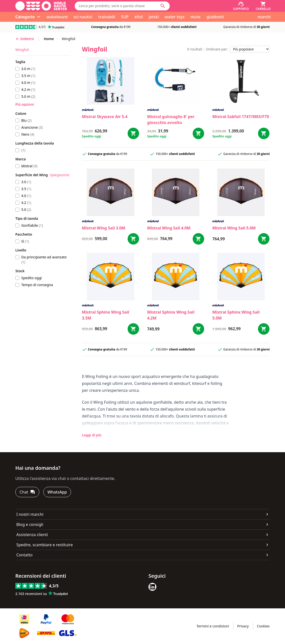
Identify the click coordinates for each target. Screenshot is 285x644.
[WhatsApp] (57, 492)
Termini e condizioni (213, 626)
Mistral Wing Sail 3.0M (104, 228)
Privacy (243, 626)
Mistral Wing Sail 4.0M (169, 228)
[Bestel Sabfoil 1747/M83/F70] (264, 133)
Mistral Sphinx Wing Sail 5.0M (236, 315)
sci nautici (83, 17)
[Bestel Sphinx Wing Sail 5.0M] (264, 329)
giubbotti (215, 17)
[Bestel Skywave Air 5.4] (133, 133)
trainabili (107, 17)
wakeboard (57, 17)
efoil (139, 17)
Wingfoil (22, 50)
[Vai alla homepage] (41, 6)
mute (196, 17)
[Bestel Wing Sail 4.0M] (198, 239)
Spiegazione (59, 175)
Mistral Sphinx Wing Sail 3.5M (106, 315)
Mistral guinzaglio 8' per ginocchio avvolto (171, 120)
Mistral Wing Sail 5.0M (234, 228)
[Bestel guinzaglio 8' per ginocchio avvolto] (198, 133)
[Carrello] (263, 6)
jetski (154, 17)
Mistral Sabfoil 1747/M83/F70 (241, 117)
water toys (175, 17)
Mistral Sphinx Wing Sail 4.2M (171, 315)
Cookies (263, 626)
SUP (125, 17)
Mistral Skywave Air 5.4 (105, 117)
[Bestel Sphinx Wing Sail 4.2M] (198, 329)
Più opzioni (25, 104)
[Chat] (27, 492)
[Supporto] (241, 6)
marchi (264, 17)
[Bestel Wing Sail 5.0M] (264, 239)
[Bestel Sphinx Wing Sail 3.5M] (133, 329)
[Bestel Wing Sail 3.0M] (133, 239)
